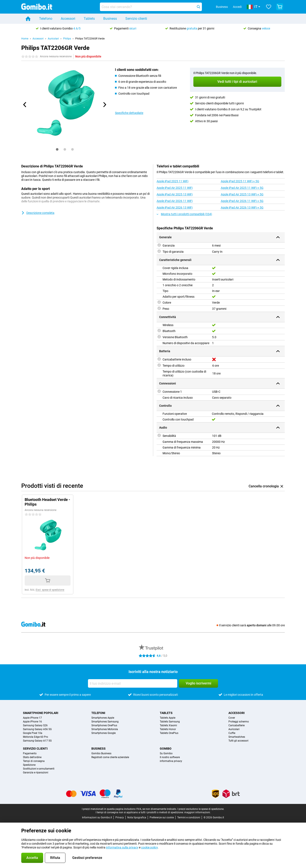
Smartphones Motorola (105, 729)
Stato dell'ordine (32, 757)
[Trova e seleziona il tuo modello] (151, 7)
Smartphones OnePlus (104, 725)
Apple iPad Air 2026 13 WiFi (175, 208)
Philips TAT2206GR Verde (90, 39)
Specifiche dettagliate (129, 113)
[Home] (28, 19)
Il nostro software (170, 757)
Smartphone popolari (41, 713)
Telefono (46, 19)
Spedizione (29, 765)
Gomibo (166, 749)
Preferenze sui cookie (162, 818)
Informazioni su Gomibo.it (97, 818)
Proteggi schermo (239, 722)
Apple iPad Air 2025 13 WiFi (175, 194)
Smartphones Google (103, 733)
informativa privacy (171, 761)
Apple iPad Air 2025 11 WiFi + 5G (242, 188)
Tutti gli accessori (238, 741)
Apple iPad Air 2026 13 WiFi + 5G (242, 208)
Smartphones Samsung (105, 722)
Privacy (120, 818)
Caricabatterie (237, 725)
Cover (232, 718)
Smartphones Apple (103, 718)
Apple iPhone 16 (32, 722)
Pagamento (30, 753)
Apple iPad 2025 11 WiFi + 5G (240, 181)
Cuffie (232, 733)
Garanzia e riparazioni (36, 773)
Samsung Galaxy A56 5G (37, 729)
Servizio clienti (136, 19)
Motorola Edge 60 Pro (35, 737)
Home (25, 39)
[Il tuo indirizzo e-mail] (133, 683)
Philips (67, 39)
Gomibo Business (101, 753)
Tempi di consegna (34, 761)
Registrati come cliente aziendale (110, 757)
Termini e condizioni (189, 818)
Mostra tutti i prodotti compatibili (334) (184, 214)
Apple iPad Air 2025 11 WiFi (175, 188)
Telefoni (98, 713)
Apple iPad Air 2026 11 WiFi (175, 201)
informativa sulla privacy (122, 847)
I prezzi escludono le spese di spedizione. (201, 809)
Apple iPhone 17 (32, 718)
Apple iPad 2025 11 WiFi (172, 181)
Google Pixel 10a (33, 733)
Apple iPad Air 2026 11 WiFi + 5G (242, 201)
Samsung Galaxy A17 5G (37, 741)
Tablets (89, 19)
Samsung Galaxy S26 (35, 725)
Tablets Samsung (170, 722)
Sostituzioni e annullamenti (39, 769)
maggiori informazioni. (197, 812)
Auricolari (53, 39)
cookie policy (149, 847)
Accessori (68, 19)
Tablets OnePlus (169, 733)
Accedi (237, 7)
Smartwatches (237, 737)
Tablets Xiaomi (168, 725)
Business (110, 19)
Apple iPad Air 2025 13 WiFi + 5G (242, 194)
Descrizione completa (38, 213)
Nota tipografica (137, 818)
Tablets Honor (168, 729)
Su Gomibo (166, 753)
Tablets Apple (168, 718)
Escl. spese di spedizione (50, 590)
